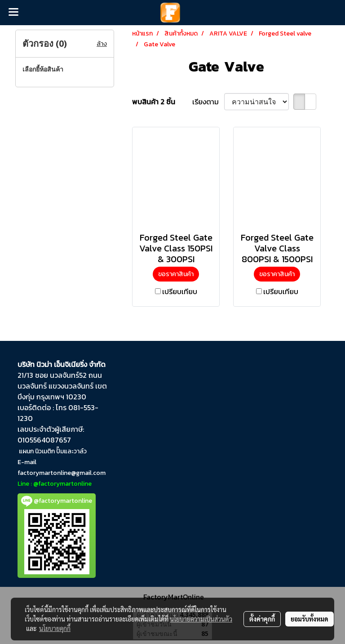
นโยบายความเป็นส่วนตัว (201, 619)
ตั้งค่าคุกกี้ (262, 619)
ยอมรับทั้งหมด (310, 619)
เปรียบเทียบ (180, 291)
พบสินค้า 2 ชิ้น (154, 102)
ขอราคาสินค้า (176, 274)
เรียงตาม (208, 102)
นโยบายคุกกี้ (55, 628)
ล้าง (102, 44)
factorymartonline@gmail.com (62, 473)
